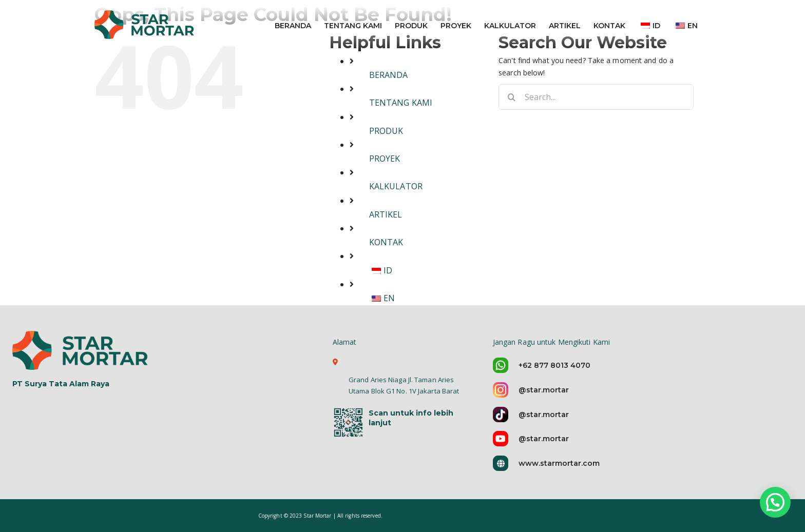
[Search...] (596, 97)
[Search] (511, 97)
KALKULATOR (396, 186)
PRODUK (386, 131)
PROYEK (385, 159)
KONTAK (386, 242)
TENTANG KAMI (401, 103)
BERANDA (389, 75)
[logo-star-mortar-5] (81, 350)
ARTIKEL (386, 214)
